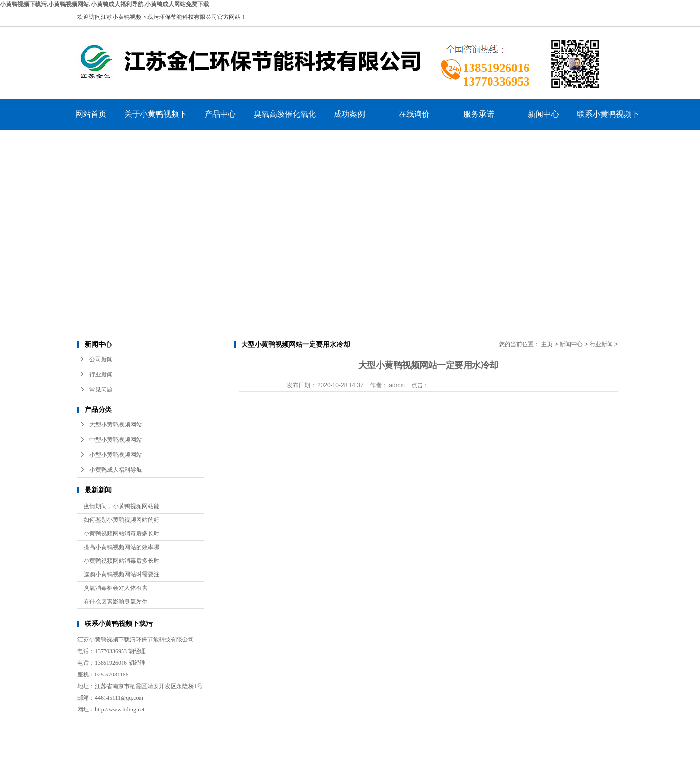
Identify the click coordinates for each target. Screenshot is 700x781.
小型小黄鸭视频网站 (116, 455)
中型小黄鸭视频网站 (116, 440)
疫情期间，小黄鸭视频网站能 (122, 506)
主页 (547, 344)
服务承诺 (479, 114)
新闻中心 (543, 114)
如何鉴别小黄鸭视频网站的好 (122, 520)
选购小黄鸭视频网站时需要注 (122, 574)
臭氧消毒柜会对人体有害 (116, 588)
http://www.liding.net (120, 710)
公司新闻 (101, 359)
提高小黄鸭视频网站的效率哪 (122, 547)
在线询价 (414, 114)
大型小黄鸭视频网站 (116, 425)
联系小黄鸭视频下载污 (608, 120)
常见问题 (101, 390)
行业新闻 (101, 374)
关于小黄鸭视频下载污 (156, 120)
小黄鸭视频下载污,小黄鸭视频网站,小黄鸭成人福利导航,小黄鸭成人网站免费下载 (105, 4)
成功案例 (350, 114)
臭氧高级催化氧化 (285, 114)
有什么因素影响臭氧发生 (116, 602)
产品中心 (220, 114)
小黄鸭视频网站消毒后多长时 (122, 533)
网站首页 (91, 114)
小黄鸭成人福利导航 (116, 470)
